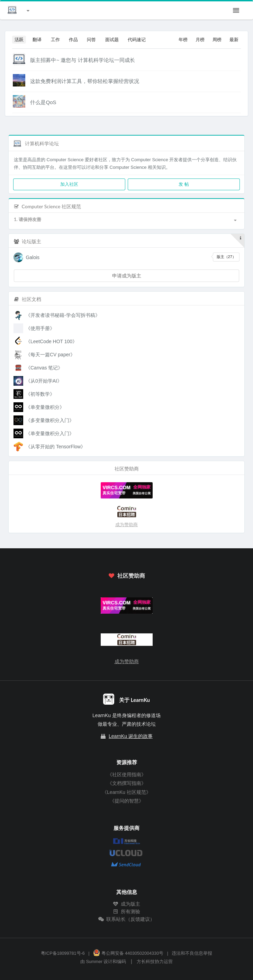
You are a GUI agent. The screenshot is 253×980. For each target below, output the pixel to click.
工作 (55, 39)
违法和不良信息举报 (192, 953)
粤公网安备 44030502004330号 (128, 953)
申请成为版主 (127, 276)
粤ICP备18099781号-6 (63, 953)
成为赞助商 (126, 525)
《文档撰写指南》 (127, 783)
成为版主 (127, 904)
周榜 (217, 39)
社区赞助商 (126, 575)
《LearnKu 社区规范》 (126, 792)
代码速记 (137, 39)
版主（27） (226, 257)
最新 (234, 39)
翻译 (37, 39)
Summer (94, 962)
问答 (91, 39)
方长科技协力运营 (155, 962)
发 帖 (184, 184)
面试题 (112, 39)
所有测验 (127, 912)
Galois (33, 257)
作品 (73, 39)
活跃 (19, 39)
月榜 (200, 39)
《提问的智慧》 (127, 801)
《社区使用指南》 (127, 775)
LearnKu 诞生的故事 (131, 736)
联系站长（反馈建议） (127, 919)
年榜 (183, 39)
